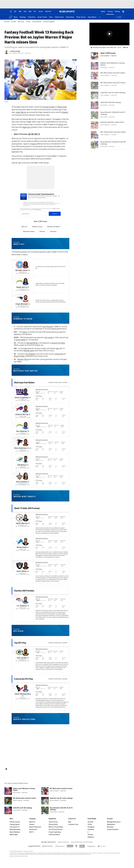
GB (38, 689)
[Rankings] (23, 17)
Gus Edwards (30, 354)
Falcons (34, 144)
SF (38, 460)
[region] (109, 34)
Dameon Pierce (23, 359)
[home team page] (20, 265)
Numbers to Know (37, 227)
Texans (25, 332)
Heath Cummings (15, 51)
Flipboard (91, 837)
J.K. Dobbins (22, 606)
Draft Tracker (21, 22)
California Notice (54, 835)
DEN (38, 427)
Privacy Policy (53, 824)
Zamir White (22, 571)
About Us (32, 822)
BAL (38, 410)
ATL (38, 518)
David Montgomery (23, 694)
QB (29, 134)
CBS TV (31, 832)
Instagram (91, 827)
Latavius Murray (22, 414)
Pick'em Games (15, 822)
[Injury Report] (92, 17)
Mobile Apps (14, 835)
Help (70, 822)
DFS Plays (42, 231)
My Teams (110, 827)
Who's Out (24, 227)
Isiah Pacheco (48, 327)
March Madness (15, 832)
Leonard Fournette (58, 343)
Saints (61, 125)
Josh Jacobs (49, 338)
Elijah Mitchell (22, 304)
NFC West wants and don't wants (61, 789)
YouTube (90, 822)
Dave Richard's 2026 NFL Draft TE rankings (61, 809)
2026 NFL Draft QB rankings (23, 808)
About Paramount (35, 827)
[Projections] (32, 17)
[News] (16, 17)
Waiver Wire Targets (29, 231)
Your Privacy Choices (56, 829)
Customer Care (73, 824)
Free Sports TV (15, 827)
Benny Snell (62, 107)
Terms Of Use (53, 822)
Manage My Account (114, 822)
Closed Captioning (55, 832)
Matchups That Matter (54, 227)
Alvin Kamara (22, 482)
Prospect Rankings (37, 22)
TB (38, 477)
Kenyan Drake (19, 356)
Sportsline (64, 382)
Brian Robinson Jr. (22, 448)
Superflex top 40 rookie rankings (61, 798)
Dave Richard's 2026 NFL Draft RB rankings (113, 143)
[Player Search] (81, 17)
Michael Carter (22, 270)
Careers (32, 824)
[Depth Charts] (59, 17)
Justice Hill (58, 354)
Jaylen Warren (21, 112)
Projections (53, 231)
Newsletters (111, 824)
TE (39, 134)
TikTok (90, 824)
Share (125, 47)
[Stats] (51, 17)
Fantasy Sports (15, 824)
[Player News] (70, 17)
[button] (100, 17)
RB (32, 134)
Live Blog (28, 22)
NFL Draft (14, 22)
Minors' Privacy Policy (56, 827)
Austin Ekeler (21, 340)
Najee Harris (27, 127)
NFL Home (7, 22)
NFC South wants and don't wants (113, 132)
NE (38, 393)
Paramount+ (33, 829)
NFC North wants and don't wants (25, 798)
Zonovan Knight (49, 107)
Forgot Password (113, 829)
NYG (38, 444)
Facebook (91, 829)
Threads (90, 835)
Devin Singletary (22, 398)
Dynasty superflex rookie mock (112, 122)
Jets (57, 348)
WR (36, 134)
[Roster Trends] (42, 17)
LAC (38, 566)
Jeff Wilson (22, 465)
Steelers (65, 112)
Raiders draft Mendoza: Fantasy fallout (24, 789)
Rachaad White (32, 343)
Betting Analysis (15, 829)
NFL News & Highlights (49, 22)
